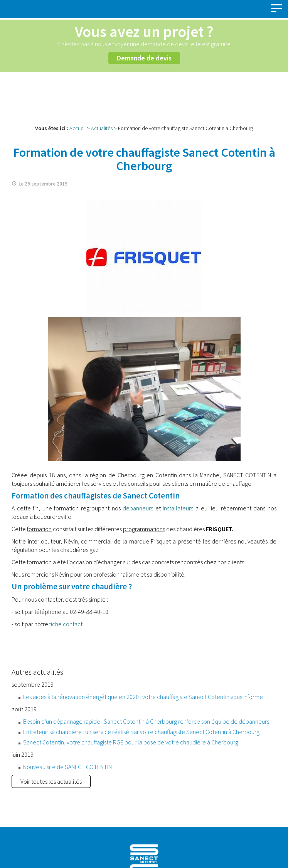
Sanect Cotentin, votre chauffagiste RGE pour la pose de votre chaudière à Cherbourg (131, 742)
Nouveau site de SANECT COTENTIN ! (69, 767)
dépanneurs (138, 508)
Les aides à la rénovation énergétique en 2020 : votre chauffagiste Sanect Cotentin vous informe (143, 697)
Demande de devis (144, 58)
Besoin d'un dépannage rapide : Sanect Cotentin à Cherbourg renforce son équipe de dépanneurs (146, 721)
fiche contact (66, 624)
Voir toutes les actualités (51, 781)
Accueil (77, 128)
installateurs (178, 508)
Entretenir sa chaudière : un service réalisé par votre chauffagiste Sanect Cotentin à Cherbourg (141, 732)
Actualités (102, 128)
